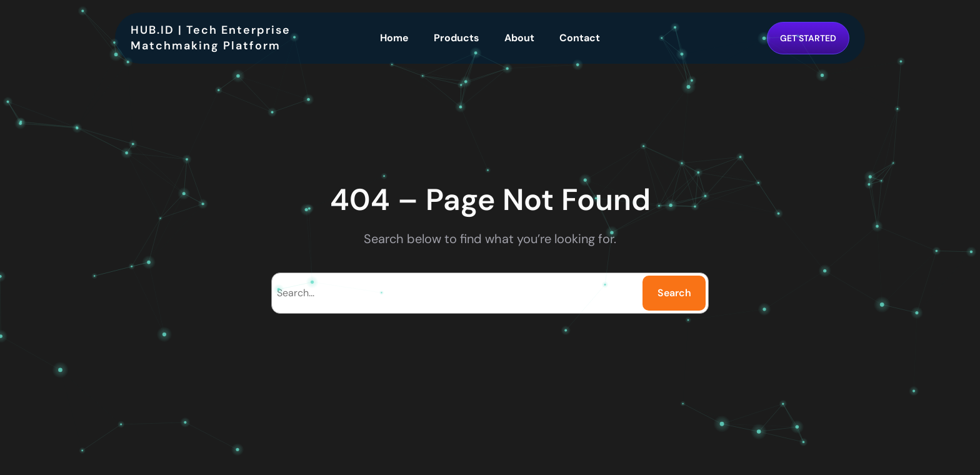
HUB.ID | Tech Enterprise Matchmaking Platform (211, 38)
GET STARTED (808, 38)
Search (674, 293)
